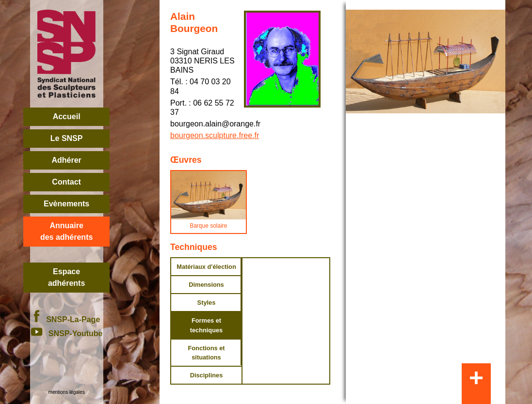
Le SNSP (67, 138)
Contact (66, 182)
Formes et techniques (207, 325)
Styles (207, 303)
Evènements (66, 204)
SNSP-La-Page (66, 319)
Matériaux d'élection (206, 267)
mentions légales (67, 392)
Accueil (67, 117)
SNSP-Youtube (67, 334)
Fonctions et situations (206, 353)
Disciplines (207, 375)
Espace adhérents (66, 277)
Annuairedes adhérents (66, 231)
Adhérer (66, 160)
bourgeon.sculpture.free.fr (215, 135)
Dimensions (206, 285)
